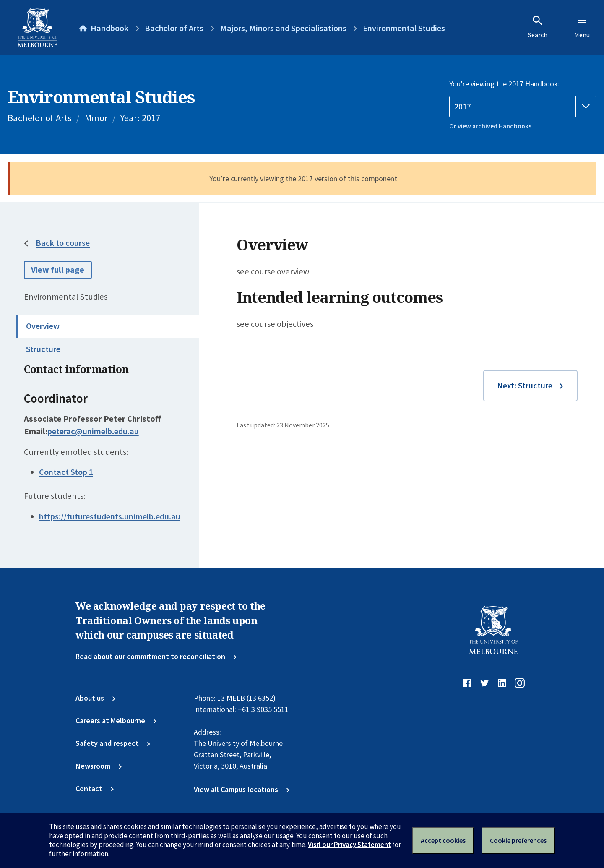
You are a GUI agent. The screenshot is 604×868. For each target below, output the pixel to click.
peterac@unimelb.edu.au (93, 431)
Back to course (63, 243)
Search (538, 27)
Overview (43, 326)
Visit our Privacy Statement (349, 845)
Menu (582, 27)
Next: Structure (525, 386)
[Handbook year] (523, 107)
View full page (58, 270)
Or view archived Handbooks (490, 126)
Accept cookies (443, 840)
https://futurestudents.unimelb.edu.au (110, 516)
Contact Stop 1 (66, 472)
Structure (43, 349)
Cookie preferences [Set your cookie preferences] (518, 840)
